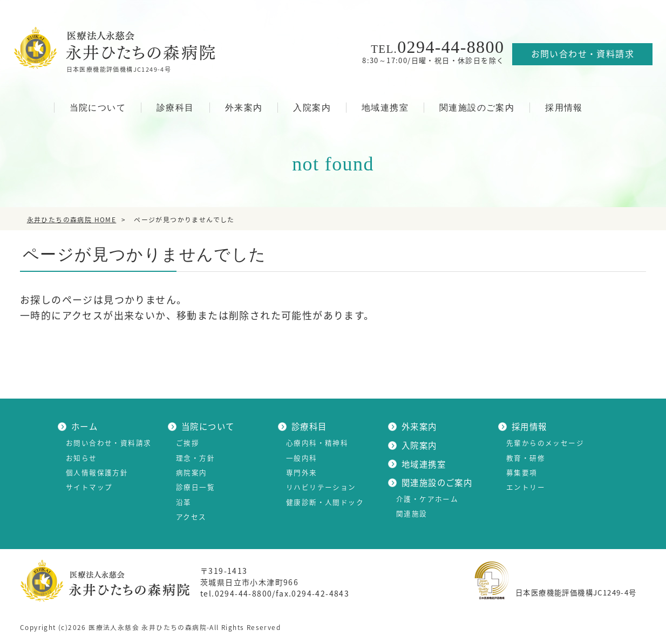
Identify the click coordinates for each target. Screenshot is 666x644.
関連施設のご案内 (477, 108)
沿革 (184, 502)
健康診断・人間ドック (325, 502)
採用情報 (564, 108)
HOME (34, 107)
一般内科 (302, 458)
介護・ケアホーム (427, 499)
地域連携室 (385, 108)
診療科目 (175, 108)
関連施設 (412, 513)
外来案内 (244, 108)
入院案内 (312, 108)
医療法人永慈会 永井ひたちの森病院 (148, 627)
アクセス (191, 516)
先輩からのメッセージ (545, 443)
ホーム (84, 426)
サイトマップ (89, 487)
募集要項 (522, 472)
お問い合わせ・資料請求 (583, 53)
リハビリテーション (321, 487)
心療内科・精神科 (317, 443)
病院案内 (192, 472)
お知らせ (81, 458)
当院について (98, 108)
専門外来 (302, 472)
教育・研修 (526, 458)
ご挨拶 (188, 443)
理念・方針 (195, 458)
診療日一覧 (195, 487)
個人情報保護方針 (97, 472)
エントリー (526, 487)
